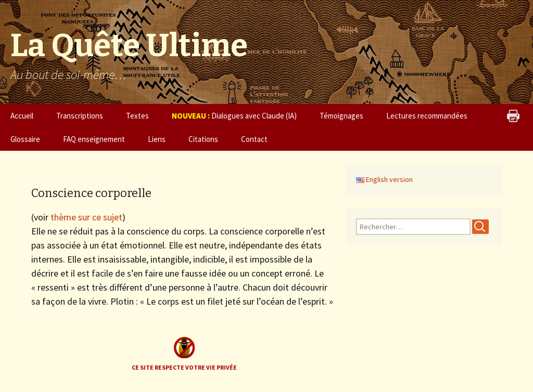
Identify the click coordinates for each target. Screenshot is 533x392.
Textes (137, 116)
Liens (157, 139)
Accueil (22, 116)
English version (384, 179)
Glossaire (25, 139)
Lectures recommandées (427, 116)
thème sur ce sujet (86, 217)
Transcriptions (80, 116)
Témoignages (341, 116)
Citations (203, 139)
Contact (254, 139)
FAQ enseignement (94, 139)
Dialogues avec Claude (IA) (234, 116)
